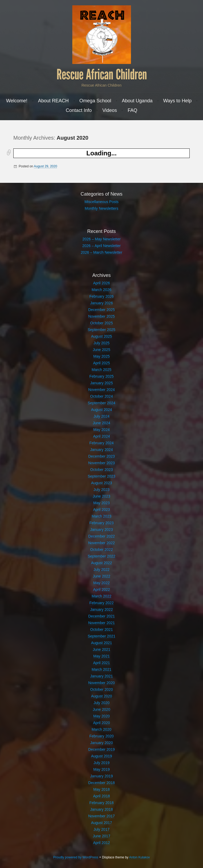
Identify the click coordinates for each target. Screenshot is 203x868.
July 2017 (102, 829)
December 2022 (102, 536)
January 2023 (101, 530)
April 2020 (101, 723)
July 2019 (102, 763)
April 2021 (101, 663)
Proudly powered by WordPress (76, 857)
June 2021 (101, 649)
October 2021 (101, 629)
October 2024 (101, 396)
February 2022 (101, 603)
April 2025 (101, 363)
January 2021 (101, 676)
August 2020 (101, 696)
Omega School (95, 101)
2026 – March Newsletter (102, 252)
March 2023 (102, 516)
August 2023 (101, 483)
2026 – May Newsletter (101, 239)
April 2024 (101, 436)
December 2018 (102, 783)
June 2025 (101, 350)
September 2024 (102, 403)
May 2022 (101, 583)
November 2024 (102, 390)
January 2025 (101, 383)
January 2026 (101, 303)
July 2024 (102, 416)
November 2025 (102, 316)
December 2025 (102, 310)
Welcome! (17, 101)
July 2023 (102, 490)
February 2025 (101, 376)
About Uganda (137, 101)
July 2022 (102, 570)
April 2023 (101, 510)
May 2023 (101, 503)
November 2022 (102, 543)
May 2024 (101, 430)
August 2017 (101, 823)
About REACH (53, 101)
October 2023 (101, 470)
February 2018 (101, 803)
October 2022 (101, 550)
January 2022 (101, 609)
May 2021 (101, 656)
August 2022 (101, 563)
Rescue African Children (102, 75)
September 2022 (102, 556)
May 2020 (101, 716)
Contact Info (79, 110)
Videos (110, 110)
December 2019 (102, 749)
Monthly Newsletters (101, 208)
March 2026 (102, 290)
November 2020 (102, 683)
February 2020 (101, 736)
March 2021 (102, 669)
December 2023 (102, 456)
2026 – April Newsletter (102, 246)
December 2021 (102, 616)
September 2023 (102, 476)
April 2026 (101, 283)
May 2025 (101, 356)
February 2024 (101, 443)
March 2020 (102, 729)
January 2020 (101, 743)
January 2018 (101, 809)
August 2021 (101, 643)
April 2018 (101, 796)
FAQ (132, 110)
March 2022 (102, 596)
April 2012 (101, 843)
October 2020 (101, 689)
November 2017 (102, 816)
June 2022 (101, 576)
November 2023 (102, 463)
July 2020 (102, 703)
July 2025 (102, 343)
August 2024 (101, 410)
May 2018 (101, 789)
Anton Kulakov (139, 857)
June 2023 (101, 496)
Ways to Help (177, 101)
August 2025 (101, 336)
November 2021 (102, 623)
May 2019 (101, 769)
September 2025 (102, 330)
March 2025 (102, 370)
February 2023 (101, 523)
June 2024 (101, 423)
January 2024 (101, 450)
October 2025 (101, 323)
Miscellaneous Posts (102, 202)
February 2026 (101, 296)
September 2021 (102, 636)
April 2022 (101, 590)
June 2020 (101, 709)
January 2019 (101, 776)
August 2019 (101, 756)
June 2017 (101, 836)
